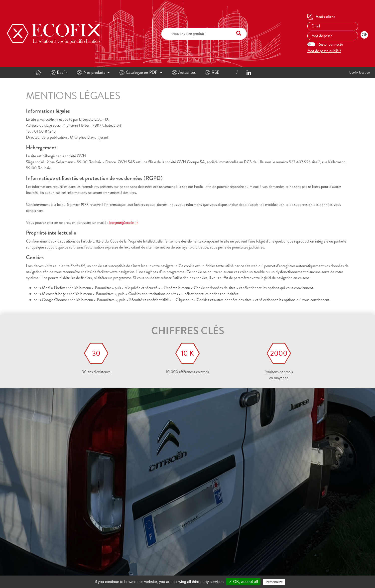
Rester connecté (330, 44)
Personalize (274, 582)
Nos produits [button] (91, 72)
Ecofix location (360, 72)
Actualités (184, 72)
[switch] (311, 44)
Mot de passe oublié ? (324, 51)
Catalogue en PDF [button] (138, 72)
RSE (212, 72)
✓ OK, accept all (243, 582)
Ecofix (59, 72)
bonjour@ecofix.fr (124, 222)
